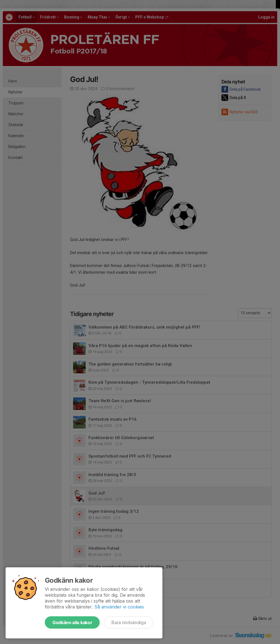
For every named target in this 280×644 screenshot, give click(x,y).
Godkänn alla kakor (72, 622)
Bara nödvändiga (129, 622)
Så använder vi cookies (119, 607)
